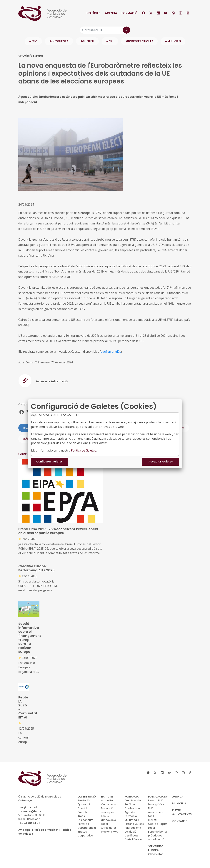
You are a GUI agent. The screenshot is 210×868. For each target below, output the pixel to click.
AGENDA (178, 797)
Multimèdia (132, 820)
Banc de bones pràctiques (158, 834)
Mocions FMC (110, 832)
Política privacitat (46, 830)
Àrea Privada (133, 800)
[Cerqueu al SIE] (105, 30)
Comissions (109, 804)
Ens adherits (85, 820)
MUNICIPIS (179, 803)
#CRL (110, 41)
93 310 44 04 (32, 823)
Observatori (156, 854)
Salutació (84, 800)
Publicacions (133, 828)
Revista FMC (156, 800)
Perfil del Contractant (133, 806)
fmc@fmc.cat (28, 807)
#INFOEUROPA (59, 41)
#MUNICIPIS (173, 41)
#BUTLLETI (87, 41)
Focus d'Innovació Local (109, 820)
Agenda (111, 13)
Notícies (93, 13)
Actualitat (107, 800)
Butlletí (153, 820)
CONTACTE (180, 821)
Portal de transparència (87, 826)
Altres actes (109, 828)
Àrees (81, 816)
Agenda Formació (131, 814)
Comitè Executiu (83, 810)
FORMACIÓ (132, 797)
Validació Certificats (131, 834)
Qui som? (84, 804)
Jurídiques (108, 812)
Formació (130, 13)
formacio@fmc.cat (32, 811)
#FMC (33, 41)
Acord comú (156, 839)
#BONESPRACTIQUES (139, 41)
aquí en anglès (111, 352)
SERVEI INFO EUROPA (156, 848)
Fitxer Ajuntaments (182, 812)
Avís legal (25, 830)
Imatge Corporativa (85, 834)
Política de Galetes (84, 450)
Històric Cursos (134, 824)
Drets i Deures (134, 839)
